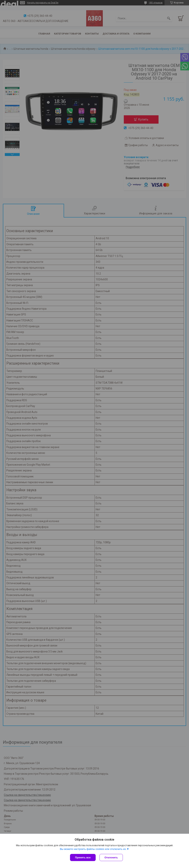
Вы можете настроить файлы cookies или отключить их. (93, 849)
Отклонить (111, 857)
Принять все (83, 857)
